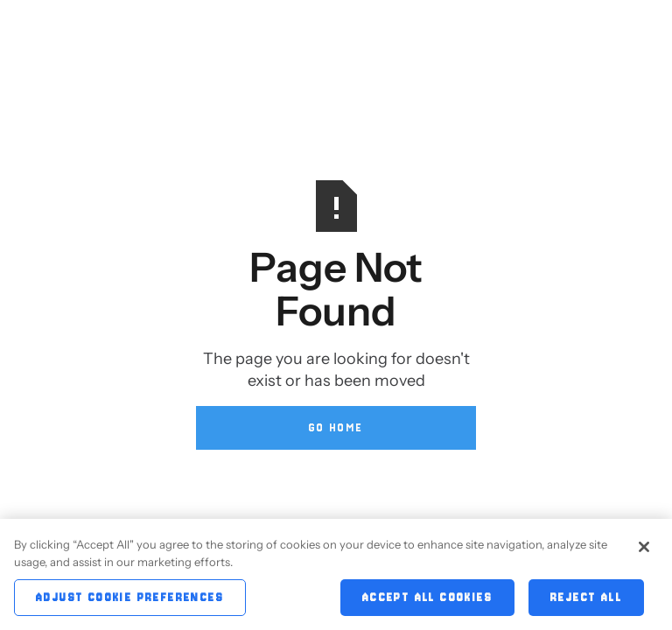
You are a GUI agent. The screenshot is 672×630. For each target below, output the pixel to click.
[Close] (644, 550)
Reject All (586, 601)
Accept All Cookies (427, 601)
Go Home (336, 427)
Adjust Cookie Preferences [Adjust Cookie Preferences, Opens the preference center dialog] (130, 601)
